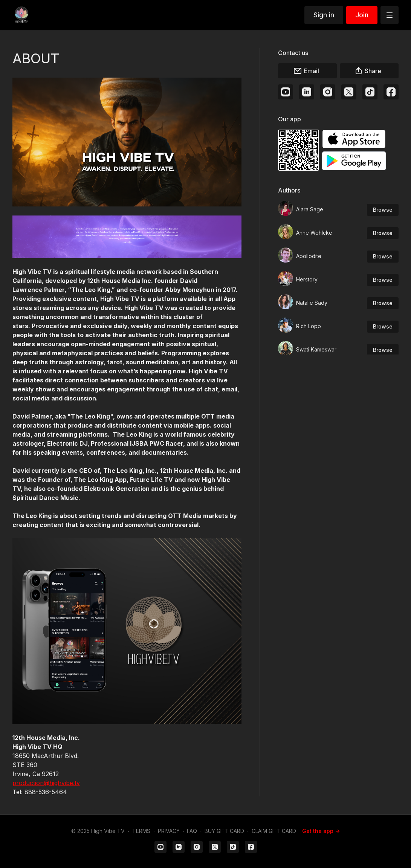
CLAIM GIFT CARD (274, 831)
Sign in (324, 15)
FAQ (192, 831)
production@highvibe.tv (46, 783)
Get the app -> (321, 831)
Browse (383, 210)
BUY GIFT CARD (224, 831)
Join (362, 15)
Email (306, 71)
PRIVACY (169, 831)
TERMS (141, 831)
